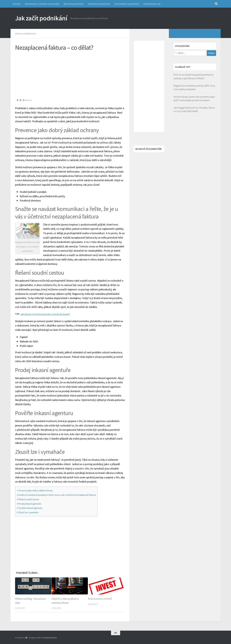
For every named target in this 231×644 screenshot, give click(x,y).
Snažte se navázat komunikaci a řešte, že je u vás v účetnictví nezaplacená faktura (62, 495)
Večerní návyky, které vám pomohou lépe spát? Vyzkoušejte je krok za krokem (194, 99)
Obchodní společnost (99, 4)
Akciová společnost (74, 4)
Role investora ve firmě (100, 599)
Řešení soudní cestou (29, 499)
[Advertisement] (70, 76)
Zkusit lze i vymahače (29, 512)
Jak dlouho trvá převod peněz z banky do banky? (48, 314)
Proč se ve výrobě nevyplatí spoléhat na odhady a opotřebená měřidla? (193, 76)
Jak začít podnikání (41, 18)
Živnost (17, 4)
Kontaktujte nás (152, 4)
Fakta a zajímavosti (27, 33)
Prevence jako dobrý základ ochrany (37, 490)
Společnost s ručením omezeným (42, 4)
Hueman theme (50, 638)
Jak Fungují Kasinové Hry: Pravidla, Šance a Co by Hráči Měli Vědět (194, 109)
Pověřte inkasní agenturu (32, 508)
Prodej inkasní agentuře (31, 504)
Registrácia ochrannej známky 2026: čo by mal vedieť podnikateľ (194, 87)
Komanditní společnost (127, 4)
